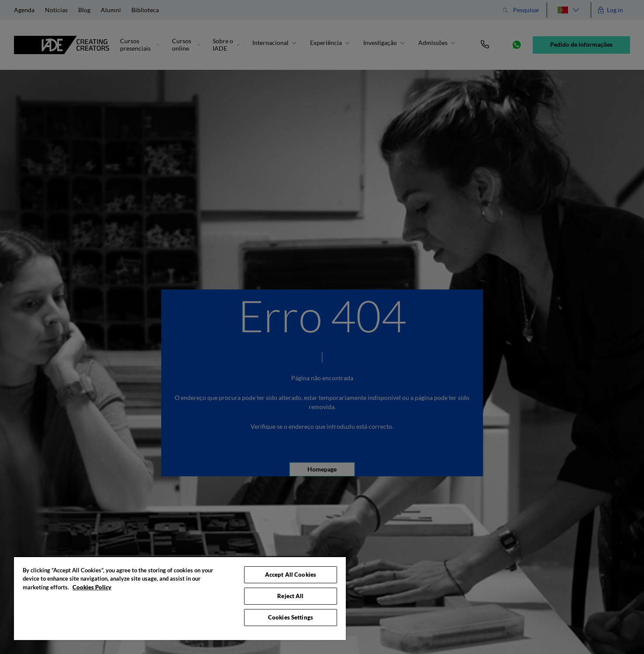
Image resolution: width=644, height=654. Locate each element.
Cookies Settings (291, 617)
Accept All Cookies (291, 575)
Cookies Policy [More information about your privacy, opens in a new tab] (92, 587)
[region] (180, 598)
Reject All (290, 596)
